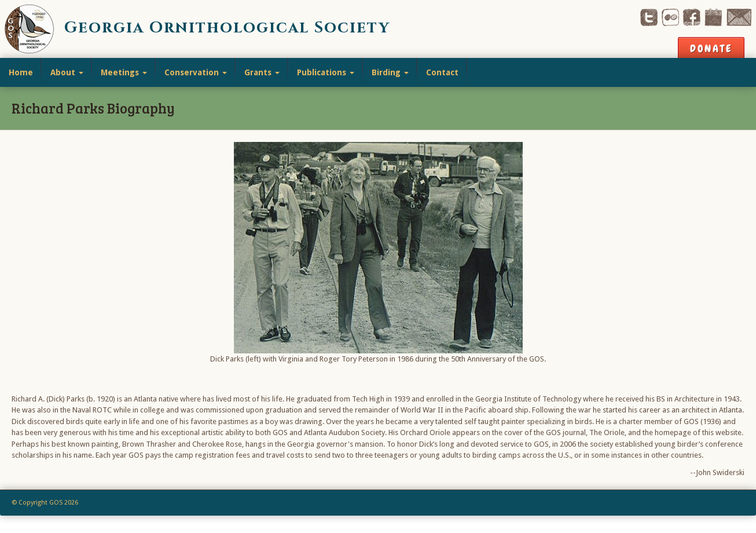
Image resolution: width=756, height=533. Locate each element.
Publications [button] (326, 72)
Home (21, 72)
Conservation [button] (196, 72)
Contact (442, 72)
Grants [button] (262, 72)
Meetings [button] (124, 72)
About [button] (67, 72)
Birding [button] (390, 72)
